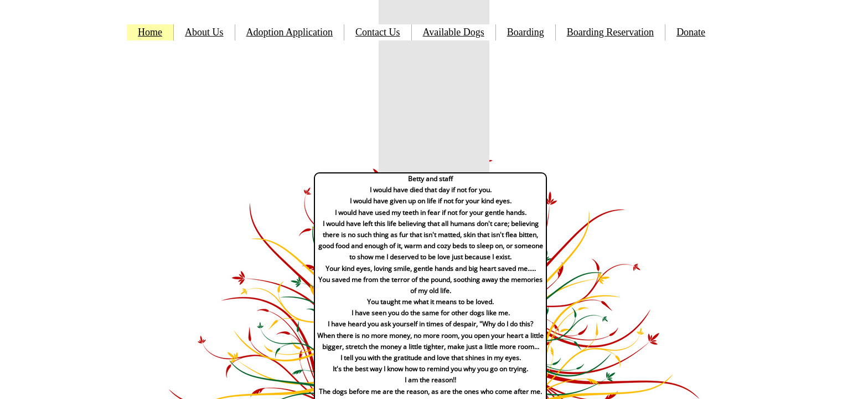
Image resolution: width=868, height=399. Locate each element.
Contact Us (378, 32)
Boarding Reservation (610, 32)
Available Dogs (454, 32)
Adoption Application (290, 32)
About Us (204, 32)
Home (150, 32)
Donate (691, 32)
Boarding (526, 32)
